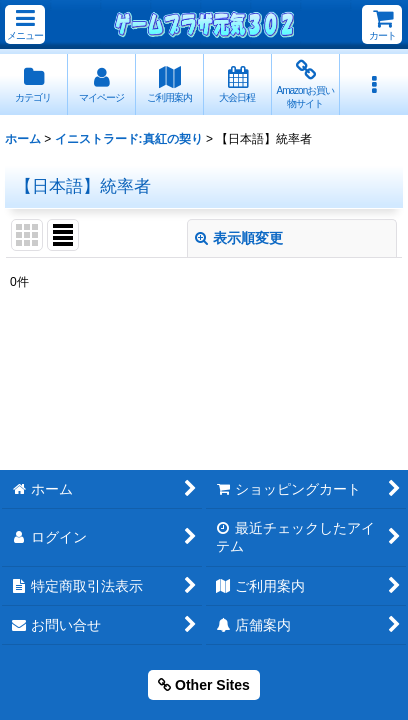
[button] (25, 24)
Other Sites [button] (204, 685)
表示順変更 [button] (239, 238)
